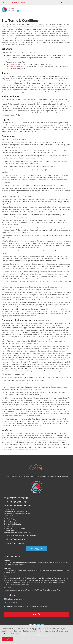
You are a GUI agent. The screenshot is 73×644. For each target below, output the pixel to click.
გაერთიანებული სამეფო (30, 578)
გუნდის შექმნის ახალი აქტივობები (18, 505)
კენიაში (33, 590)
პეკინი (6, 570)
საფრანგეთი (56, 578)
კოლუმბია (21, 565)
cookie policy (14, 633)
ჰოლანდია (42, 578)
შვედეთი (29, 584)
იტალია (7, 578)
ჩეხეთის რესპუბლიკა (39, 582)
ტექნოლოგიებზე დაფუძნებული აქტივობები (17, 532)
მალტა (55, 582)
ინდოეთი (39, 570)
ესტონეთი (19, 578)
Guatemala (41, 563)
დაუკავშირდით (37, 614)
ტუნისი (17, 590)
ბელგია (20, 580)
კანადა (6, 563)
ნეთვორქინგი (8, 526)
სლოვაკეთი (62, 582)
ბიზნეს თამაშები (9, 510)
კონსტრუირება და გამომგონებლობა (15, 512)
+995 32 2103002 (20, 2)
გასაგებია (7, 639)
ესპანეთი (18, 584)
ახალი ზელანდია (55, 570)
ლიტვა (23, 582)
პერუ (11, 563)
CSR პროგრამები (9, 516)
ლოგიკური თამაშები (11, 520)
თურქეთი (13, 578)
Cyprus (25, 580)
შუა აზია (12, 590)
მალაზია (11, 570)
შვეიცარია (48, 580)
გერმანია (11, 584)
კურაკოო (15, 565)
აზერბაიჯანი (61, 580)
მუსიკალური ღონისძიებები (12, 524)
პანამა (46, 563)
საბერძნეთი (17, 582)
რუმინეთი (29, 582)
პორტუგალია (8, 582)
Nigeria (22, 590)
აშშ (14, 563)
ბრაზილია (18, 563)
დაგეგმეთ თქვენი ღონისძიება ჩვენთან (20, 535)
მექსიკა (35, 563)
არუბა (66, 563)
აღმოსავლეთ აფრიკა (53, 590)
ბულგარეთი (64, 578)
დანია (6, 584)
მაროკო (27, 590)
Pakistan (7, 590)
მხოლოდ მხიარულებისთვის (13, 522)
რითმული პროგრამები (11, 530)
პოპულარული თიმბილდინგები (17, 498)
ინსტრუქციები (37, 549)
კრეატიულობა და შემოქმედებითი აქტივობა (18, 514)
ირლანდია (14, 580)
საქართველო (40, 580)
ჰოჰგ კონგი (18, 570)
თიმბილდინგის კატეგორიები (16, 502)
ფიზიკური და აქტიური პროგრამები (15, 528)
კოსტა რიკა (8, 565)
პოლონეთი (31, 580)
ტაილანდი (46, 570)
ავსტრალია (65, 570)
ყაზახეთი (7, 580)
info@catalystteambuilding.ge (16, 599)
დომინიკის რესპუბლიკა (56, 563)
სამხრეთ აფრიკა (41, 590)
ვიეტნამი (7, 572)
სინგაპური (25, 570)
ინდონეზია (33, 570)
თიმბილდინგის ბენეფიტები (15, 539)
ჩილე (24, 563)
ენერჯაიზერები (9, 518)
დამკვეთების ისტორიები (14, 543)
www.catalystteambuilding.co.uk (17, 67)
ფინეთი (49, 578)
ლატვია (24, 584)
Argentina (29, 563)
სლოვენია (49, 582)
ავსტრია (54, 580)
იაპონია (13, 572)
